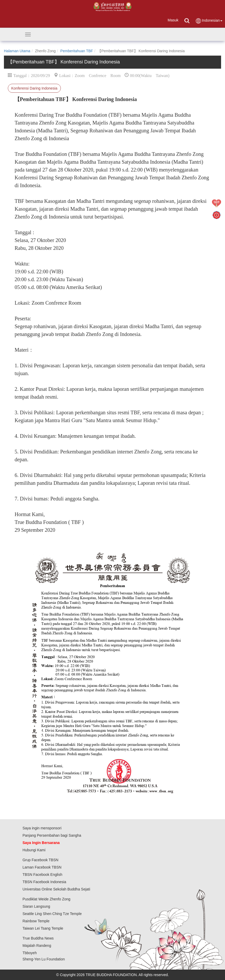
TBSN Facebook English (42, 875)
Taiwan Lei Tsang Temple (43, 928)
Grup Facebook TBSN (40, 860)
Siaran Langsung (36, 906)
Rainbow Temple (36, 921)
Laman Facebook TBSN (42, 867)
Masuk (173, 20)
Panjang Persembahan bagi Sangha (52, 835)
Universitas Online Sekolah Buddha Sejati (56, 889)
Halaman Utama (17, 51)
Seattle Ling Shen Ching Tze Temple (52, 914)
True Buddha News (38, 938)
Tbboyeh (29, 953)
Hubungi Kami (34, 850)
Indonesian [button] (209, 21)
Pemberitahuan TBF (77, 51)
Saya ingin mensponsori (42, 828)
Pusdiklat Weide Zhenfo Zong (46, 899)
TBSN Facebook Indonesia (44, 882)
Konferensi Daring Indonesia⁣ (34, 88)
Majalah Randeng (37, 946)
